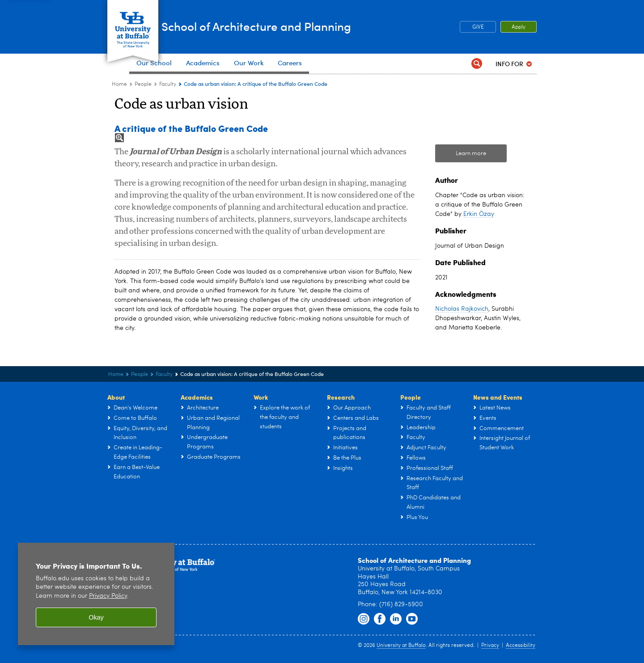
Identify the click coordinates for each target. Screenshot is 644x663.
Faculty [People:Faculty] (168, 84)
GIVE (478, 27)
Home (119, 84)
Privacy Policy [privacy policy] (108, 596)
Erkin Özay (479, 214)
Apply (519, 27)
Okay (96, 617)
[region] (96, 594)
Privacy (490, 646)
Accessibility (521, 646)
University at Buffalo (401, 646)
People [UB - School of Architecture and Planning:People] (143, 84)
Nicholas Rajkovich (462, 309)
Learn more (471, 154)
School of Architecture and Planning (305, 26)
